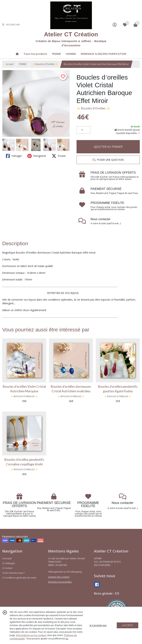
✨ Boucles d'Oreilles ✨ (45, 64)
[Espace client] (115, 25)
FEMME (23, 64)
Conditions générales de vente (19, 578)
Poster (59, 156)
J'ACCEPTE (128, 625)
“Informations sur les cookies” (31, 635)
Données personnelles (60, 582)
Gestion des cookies (59, 577)
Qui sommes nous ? (13, 573)
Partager (14, 156)
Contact (7, 568)
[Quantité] (83, 130)
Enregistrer (37, 156)
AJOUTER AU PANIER (108, 147)
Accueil (10, 64)
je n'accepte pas (98, 625)
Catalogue (9, 563)
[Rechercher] (3, 25)
